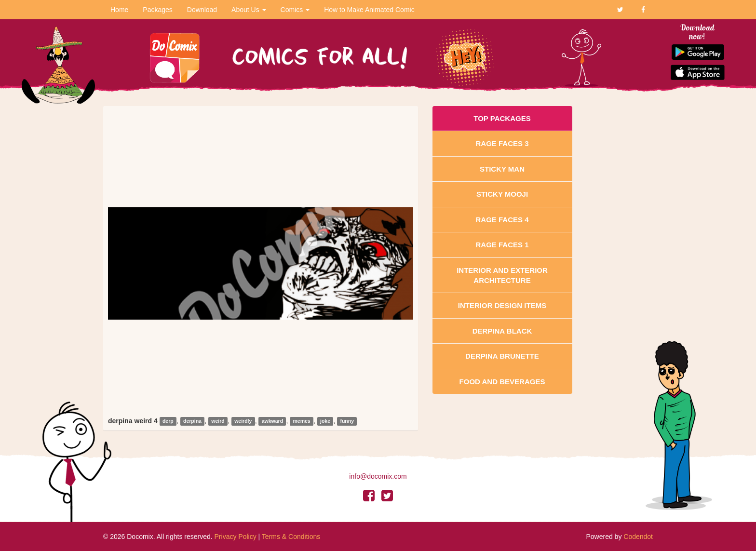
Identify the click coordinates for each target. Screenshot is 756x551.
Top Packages (502, 118)
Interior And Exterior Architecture (502, 275)
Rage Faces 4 (502, 220)
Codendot (638, 537)
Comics (295, 10)
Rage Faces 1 (502, 245)
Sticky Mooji (502, 194)
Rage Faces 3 (502, 143)
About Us (249, 10)
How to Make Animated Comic (369, 10)
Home (119, 10)
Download (202, 10)
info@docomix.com (378, 476)
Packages (157, 10)
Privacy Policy (236, 537)
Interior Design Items (502, 305)
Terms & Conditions (291, 537)
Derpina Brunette (502, 356)
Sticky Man (502, 169)
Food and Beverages (502, 382)
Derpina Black (502, 331)
